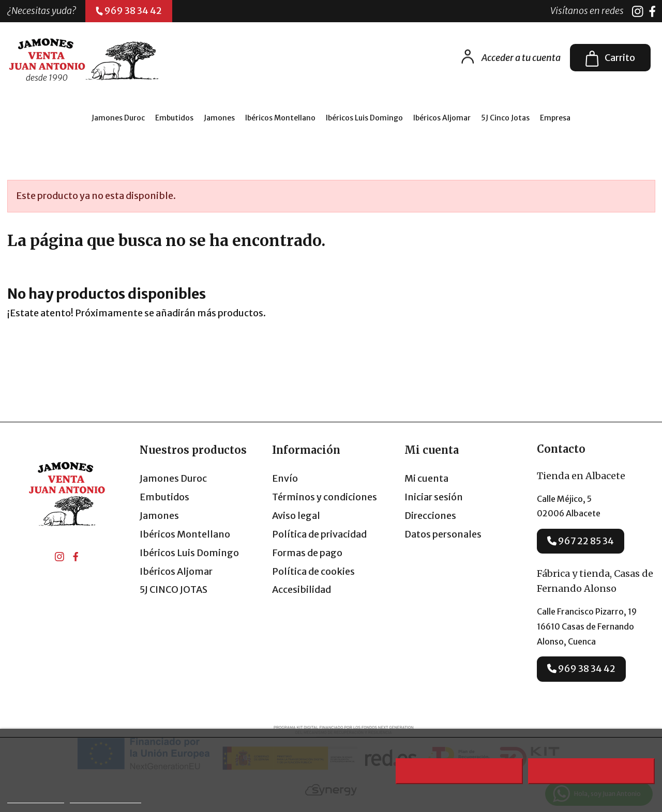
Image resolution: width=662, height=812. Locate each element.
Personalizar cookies (106, 798)
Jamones (159, 516)
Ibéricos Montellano (185, 534)
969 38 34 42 (581, 669)
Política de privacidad (319, 534)
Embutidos (164, 497)
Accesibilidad (302, 589)
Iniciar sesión (434, 497)
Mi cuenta (426, 478)
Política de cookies (313, 571)
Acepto (592, 771)
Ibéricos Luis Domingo (189, 553)
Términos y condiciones (325, 497)
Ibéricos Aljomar (176, 571)
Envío (285, 478)
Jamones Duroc (173, 478)
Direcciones (430, 516)
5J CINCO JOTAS (174, 589)
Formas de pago (307, 553)
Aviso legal (296, 516)
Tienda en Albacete (581, 476)
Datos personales (443, 534)
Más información (36, 798)
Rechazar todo (459, 771)
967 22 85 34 (581, 541)
